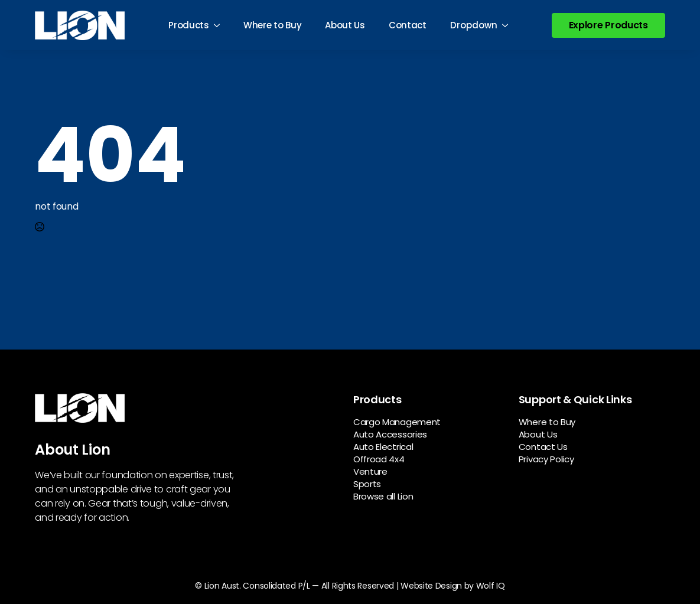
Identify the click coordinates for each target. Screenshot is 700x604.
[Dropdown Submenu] (509, 25)
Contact (408, 25)
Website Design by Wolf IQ (453, 586)
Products (189, 25)
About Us (345, 25)
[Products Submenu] (220, 25)
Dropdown (474, 25)
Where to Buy (272, 25)
